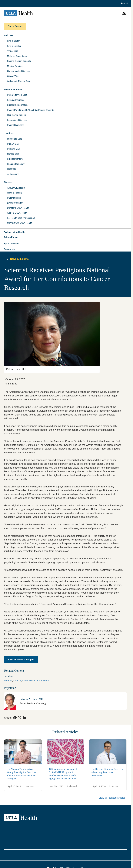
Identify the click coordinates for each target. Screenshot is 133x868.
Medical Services (15, 66)
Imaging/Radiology (16, 164)
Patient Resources (13, 89)
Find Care (8, 35)
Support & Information (17, 105)
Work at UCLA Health (17, 213)
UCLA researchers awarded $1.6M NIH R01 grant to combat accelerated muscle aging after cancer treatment (63, 774)
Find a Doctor (13, 41)
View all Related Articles (112, 798)
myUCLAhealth (11, 244)
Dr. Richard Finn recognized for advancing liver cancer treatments (108, 772)
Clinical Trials (13, 76)
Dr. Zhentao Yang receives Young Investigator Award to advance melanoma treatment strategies (21, 774)
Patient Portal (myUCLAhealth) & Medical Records (31, 110)
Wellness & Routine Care (19, 81)
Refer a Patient (11, 237)
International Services (17, 120)
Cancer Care (13, 154)
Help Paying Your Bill (17, 115)
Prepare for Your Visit (17, 95)
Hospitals (11, 169)
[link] (15, 718)
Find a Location (14, 46)
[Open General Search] (124, 4)
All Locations (13, 174)
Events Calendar (15, 203)
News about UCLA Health (36, 681)
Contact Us (9, 249)
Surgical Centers (15, 159)
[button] (65, 232)
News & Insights (15, 193)
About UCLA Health (16, 188)
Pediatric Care (14, 149)
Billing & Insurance (16, 100)
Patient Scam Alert (16, 125)
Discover (8, 182)
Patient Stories (14, 198)
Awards (8, 681)
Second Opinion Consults (19, 61)
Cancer (17, 681)
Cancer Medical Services (19, 71)
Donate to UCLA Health (18, 208)
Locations (9, 133)
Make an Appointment (17, 56)
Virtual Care (13, 51)
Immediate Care (15, 139)
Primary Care (13, 144)
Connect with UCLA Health (20, 223)
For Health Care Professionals (21, 218)
